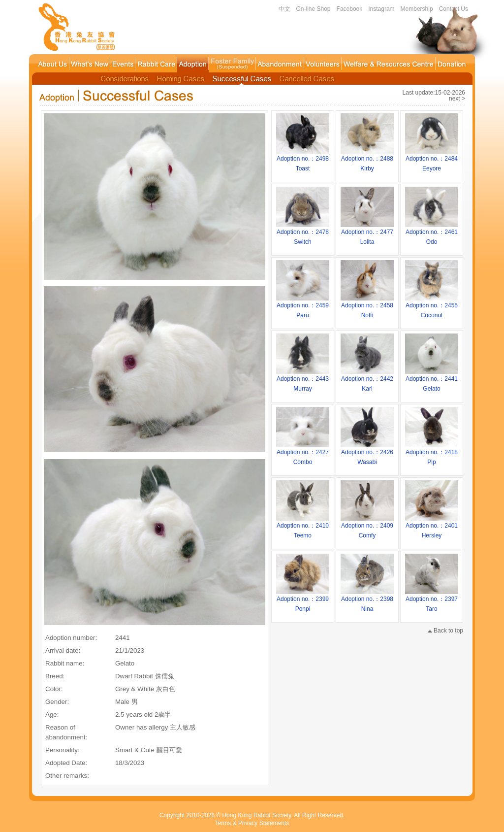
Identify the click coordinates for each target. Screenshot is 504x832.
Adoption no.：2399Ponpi (303, 600)
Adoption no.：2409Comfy (367, 527)
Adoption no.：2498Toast (303, 160)
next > (457, 99)
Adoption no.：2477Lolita (367, 233)
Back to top (445, 631)
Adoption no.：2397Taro (432, 600)
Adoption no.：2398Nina (367, 600)
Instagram (381, 9)
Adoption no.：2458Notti (367, 307)
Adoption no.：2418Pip (432, 454)
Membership (417, 9)
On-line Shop (314, 9)
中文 (284, 9)
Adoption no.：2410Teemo (303, 527)
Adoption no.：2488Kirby (367, 160)
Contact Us (454, 9)
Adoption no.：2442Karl (367, 380)
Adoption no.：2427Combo (303, 454)
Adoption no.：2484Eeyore (432, 160)
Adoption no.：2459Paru (303, 307)
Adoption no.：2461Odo (432, 233)
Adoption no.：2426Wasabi (367, 454)
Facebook (350, 9)
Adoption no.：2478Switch (303, 233)
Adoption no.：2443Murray (303, 380)
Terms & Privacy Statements (252, 823)
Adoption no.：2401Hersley (432, 527)
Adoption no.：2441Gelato (432, 380)
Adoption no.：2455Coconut (432, 307)
